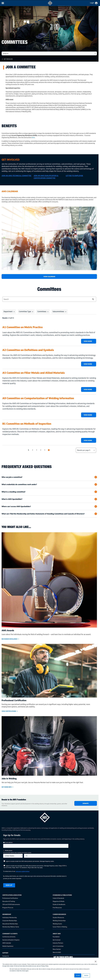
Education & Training (9, 901)
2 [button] (33, 450)
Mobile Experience (8, 946)
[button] (93, 299)
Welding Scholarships (59, 921)
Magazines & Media (59, 901)
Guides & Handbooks (59, 904)
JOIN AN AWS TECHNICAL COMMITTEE (16, 176)
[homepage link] (49, 817)
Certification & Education (12, 895)
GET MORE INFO (7, 787)
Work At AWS (57, 952)
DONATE (86, 803)
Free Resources (57, 908)
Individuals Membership (10, 917)
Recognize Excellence (10, 639)
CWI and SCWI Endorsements (11, 904)
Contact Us (6, 956)
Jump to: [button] (6, 53)
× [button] (96, 961)
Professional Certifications (10, 898)
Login (92, 3)
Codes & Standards (58, 898)
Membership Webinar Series (11, 927)
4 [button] (41, 450)
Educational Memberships (10, 924)
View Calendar (49, 277)
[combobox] (45, 299)
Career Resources (59, 914)
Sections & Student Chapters (11, 940)
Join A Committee (58, 946)
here (33, 137)
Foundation (56, 937)
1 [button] (28, 450)
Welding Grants (57, 924)
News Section (57, 949)
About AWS (57, 934)
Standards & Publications (62, 895)
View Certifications (9, 711)
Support (5, 953)
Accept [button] (78, 975)
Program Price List (8, 908)
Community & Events (10, 934)
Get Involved (8, 59)
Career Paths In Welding (60, 927)
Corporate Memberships (10, 921)
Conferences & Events (9, 937)
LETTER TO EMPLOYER (74, 176)
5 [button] (45, 450)
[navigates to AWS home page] (50, 5)
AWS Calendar (7, 943)
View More (88, 341)
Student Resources (58, 917)
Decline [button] (86, 975)
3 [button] (37, 450)
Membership (7, 914)
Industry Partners (58, 943)
